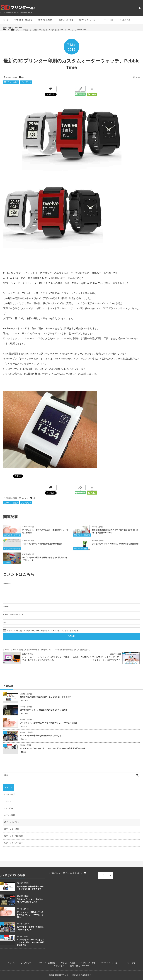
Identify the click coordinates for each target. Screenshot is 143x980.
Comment (7, 583)
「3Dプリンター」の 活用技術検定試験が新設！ (42, 547)
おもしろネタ (125, 20)
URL (5, 623)
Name (5, 606)
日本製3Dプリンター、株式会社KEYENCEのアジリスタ (43, 710)
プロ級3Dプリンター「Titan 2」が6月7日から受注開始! (115, 547)
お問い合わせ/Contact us (13, 28)
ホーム (6, 20)
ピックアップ (26, 82)
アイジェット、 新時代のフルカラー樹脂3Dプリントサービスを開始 (49, 723)
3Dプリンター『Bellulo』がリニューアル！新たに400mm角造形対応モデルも (53, 748)
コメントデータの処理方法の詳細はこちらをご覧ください (69, 650)
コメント (25, 498)
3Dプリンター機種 (66, 20)
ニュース (7, 566)
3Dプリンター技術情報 (23, 20)
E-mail (6, 614)
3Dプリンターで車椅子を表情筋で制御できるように (42, 736)
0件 (23, 77)
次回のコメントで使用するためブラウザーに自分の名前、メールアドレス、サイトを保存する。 (43, 631)
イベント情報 (108, 20)
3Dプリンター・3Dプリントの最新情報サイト (68, 873)
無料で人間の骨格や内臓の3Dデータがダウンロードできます (45, 697)
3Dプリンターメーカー (88, 20)
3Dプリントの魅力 (45, 20)
